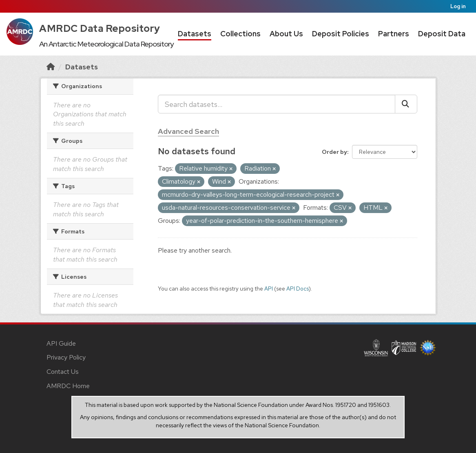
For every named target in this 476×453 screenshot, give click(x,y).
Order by (334, 152)
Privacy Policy (66, 357)
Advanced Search (188, 131)
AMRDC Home (68, 386)
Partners (394, 34)
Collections (240, 34)
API (269, 289)
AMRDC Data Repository (100, 28)
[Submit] (406, 104)
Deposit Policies (341, 34)
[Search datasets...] (277, 104)
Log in (458, 6)
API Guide (61, 343)
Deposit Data (442, 34)
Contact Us (63, 372)
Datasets (195, 34)
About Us (286, 34)
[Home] (51, 67)
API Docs (298, 289)
